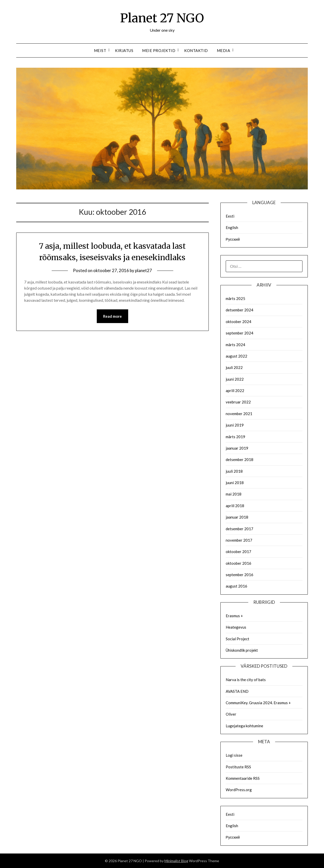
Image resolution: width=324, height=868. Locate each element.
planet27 (144, 270)
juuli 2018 (234, 471)
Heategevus (236, 627)
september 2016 (240, 575)
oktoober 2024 (239, 322)
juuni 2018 (235, 483)
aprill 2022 (235, 391)
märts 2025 (235, 298)
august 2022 (236, 356)
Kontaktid (196, 50)
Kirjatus (124, 50)
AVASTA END (237, 691)
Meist (100, 50)
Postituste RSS (238, 767)
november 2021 (239, 414)
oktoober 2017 (239, 552)
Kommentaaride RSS (243, 778)
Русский (233, 239)
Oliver (231, 714)
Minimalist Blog (176, 861)
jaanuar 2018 (237, 517)
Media (224, 50)
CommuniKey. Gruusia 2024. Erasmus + (258, 703)
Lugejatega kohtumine (244, 726)
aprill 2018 (235, 506)
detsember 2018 (240, 459)
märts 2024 (235, 345)
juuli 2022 (234, 367)
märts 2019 (235, 437)
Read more (112, 316)
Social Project (237, 639)
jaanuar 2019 (237, 448)
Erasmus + (234, 616)
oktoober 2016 (239, 563)
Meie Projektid (159, 50)
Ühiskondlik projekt (242, 650)
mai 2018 (234, 494)
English (232, 227)
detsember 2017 (240, 529)
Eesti (230, 216)
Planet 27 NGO (162, 18)
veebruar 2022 (238, 402)
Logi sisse (234, 755)
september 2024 (240, 333)
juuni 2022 (235, 379)
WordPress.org (239, 790)
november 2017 (239, 540)
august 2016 (236, 586)
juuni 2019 (235, 425)
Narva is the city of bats (246, 680)
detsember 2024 (240, 310)
